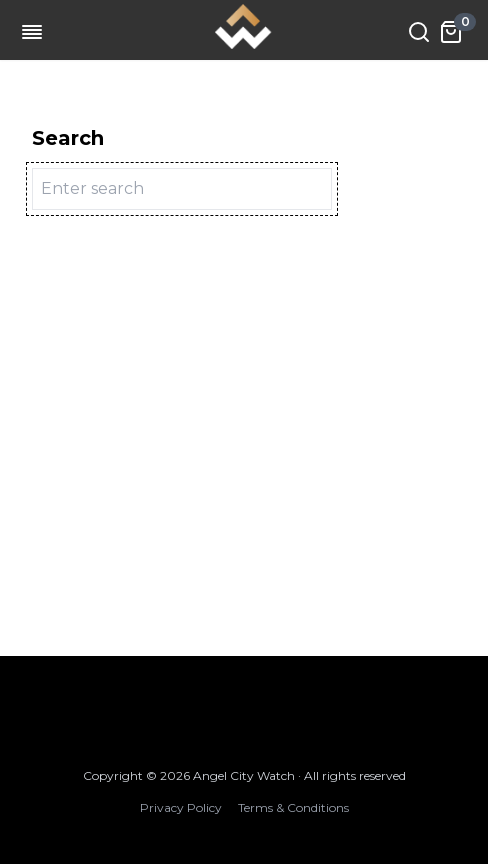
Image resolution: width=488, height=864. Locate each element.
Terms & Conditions (293, 807)
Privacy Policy (181, 807)
